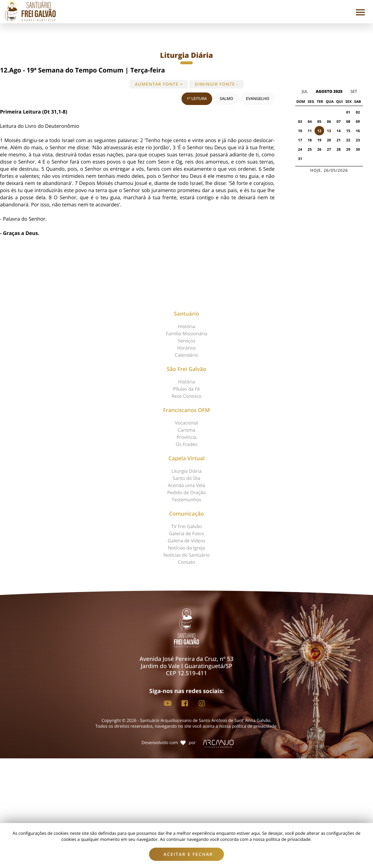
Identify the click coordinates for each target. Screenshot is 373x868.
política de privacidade (254, 726)
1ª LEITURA (197, 99)
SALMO (226, 99)
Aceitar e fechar (188, 854)
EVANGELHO (258, 99)
